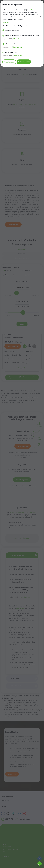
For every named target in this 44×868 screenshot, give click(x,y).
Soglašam (5, 39)
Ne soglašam (18, 39)
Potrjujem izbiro (9, 62)
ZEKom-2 (29, 10)
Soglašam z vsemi (24, 62)
